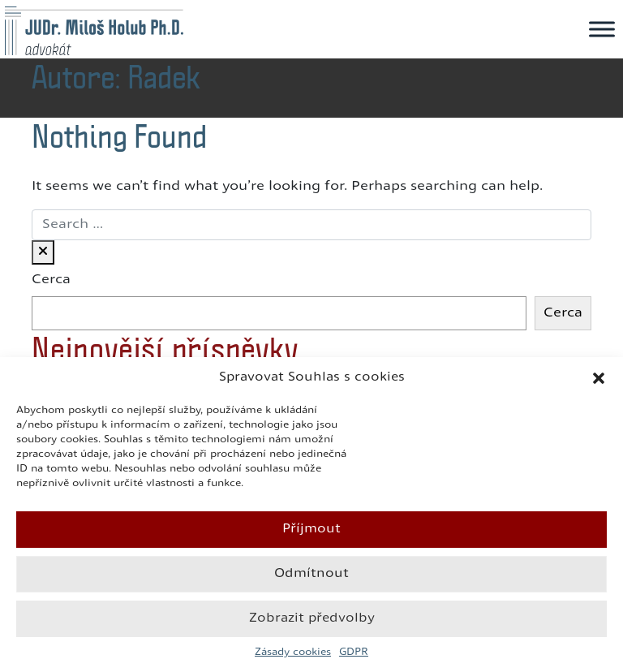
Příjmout (311, 530)
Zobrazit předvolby (312, 619)
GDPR (354, 653)
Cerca (51, 280)
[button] (599, 378)
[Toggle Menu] (602, 29)
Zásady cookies (293, 653)
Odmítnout (311, 574)
